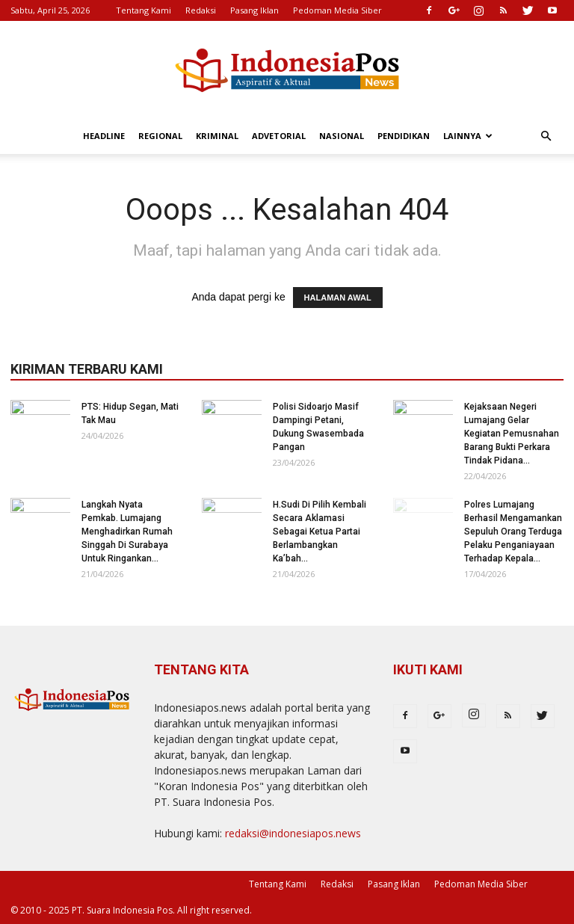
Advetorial (279, 136)
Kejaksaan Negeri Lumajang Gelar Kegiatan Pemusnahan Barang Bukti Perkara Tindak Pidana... (512, 434)
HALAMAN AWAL (338, 298)
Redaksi (201, 10)
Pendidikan (404, 136)
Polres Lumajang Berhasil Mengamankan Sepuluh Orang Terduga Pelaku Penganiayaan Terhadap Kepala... (513, 532)
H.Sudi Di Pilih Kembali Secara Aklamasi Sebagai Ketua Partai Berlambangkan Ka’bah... (320, 532)
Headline (104, 136)
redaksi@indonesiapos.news (293, 833)
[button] (546, 136)
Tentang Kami (143, 10)
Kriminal (217, 136)
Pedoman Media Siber (337, 10)
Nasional (342, 136)
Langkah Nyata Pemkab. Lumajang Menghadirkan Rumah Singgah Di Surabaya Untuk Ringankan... (127, 532)
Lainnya (468, 136)
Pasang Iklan (254, 10)
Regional (160, 136)
